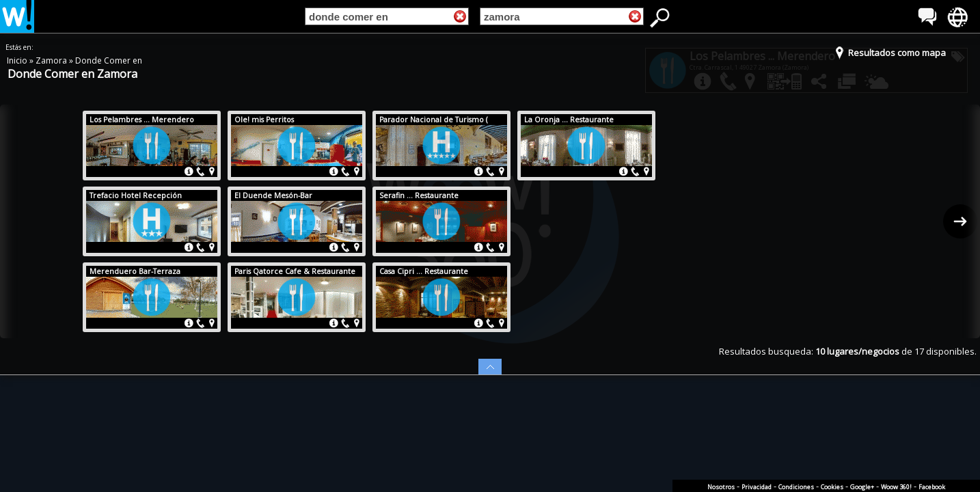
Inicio (18, 60)
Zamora (52, 60)
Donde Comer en (109, 60)
